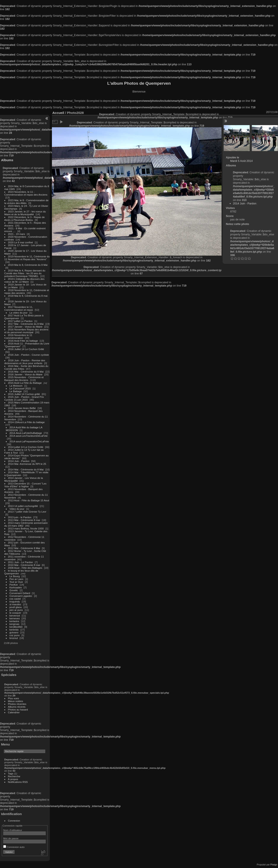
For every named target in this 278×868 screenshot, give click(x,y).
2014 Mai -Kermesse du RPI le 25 (27, 464)
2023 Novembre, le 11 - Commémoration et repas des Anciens (26, 193)
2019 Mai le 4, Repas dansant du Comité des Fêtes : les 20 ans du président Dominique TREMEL (25, 273)
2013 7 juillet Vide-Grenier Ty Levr (27, 512)
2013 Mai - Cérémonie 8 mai (24, 520)
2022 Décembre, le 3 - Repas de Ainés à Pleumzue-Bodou (25, 218)
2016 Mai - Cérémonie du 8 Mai (26, 372)
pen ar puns (16, 610)
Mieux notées (16, 701)
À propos (13, 779)
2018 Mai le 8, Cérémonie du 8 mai (28, 296)
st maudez (15, 604)
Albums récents (17, 707)
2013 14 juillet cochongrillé (23, 506)
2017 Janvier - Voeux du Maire (25, 327)
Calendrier (14, 712)
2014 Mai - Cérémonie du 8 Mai (26, 469)
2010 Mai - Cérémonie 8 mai (24, 565)
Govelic (14, 590)
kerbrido (14, 630)
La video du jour (19, 313)
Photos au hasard (18, 710)
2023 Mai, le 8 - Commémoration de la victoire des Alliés (26, 202)
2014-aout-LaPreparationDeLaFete (29, 441)
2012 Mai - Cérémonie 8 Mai (24, 548)
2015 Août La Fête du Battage (25, 383)
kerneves (15, 618)
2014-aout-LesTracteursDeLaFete (29, 436)
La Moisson (16, 386)
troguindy (15, 601)
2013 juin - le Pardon (20, 517)
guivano (14, 632)
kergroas (14, 624)
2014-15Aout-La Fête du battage (26, 422)
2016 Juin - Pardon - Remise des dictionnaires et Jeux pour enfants (25, 362)
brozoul (14, 638)
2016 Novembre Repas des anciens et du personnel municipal (26, 331)
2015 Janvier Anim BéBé (22, 408)
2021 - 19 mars (17, 234)
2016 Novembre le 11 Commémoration (18, 336)
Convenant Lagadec (21, 596)
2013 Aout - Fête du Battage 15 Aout (29, 500)
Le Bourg (15, 576)
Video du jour (17, 509)
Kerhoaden (16, 587)
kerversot (15, 616)
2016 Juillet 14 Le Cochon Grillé (26, 349)
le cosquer (15, 613)
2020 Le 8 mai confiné (21, 242)
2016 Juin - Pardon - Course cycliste (29, 355)
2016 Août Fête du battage (23, 341)
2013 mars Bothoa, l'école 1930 (26, 528)
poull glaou (16, 607)
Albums (7, 160)
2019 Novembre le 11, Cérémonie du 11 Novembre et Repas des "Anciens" (27, 258)
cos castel (15, 599)
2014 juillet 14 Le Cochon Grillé (26, 447)
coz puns (15, 635)
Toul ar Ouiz (16, 582)
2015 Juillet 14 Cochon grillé (24, 394)
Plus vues (14, 698)
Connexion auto (14, 847)
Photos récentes (17, 704)
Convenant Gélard (20, 593)
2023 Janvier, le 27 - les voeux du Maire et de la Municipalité (25, 213)
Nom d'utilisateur (13, 830)
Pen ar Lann (16, 579)
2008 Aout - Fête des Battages (25, 568)
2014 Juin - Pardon (19, 461)
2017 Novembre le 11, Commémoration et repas (19, 308)
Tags (11, 773)
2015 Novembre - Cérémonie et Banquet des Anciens (24, 379)
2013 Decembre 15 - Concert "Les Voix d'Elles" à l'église (25, 485)
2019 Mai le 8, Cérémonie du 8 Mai (28, 265)
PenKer (14, 585)
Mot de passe (11, 838)
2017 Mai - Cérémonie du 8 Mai (26, 324)
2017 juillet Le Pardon (20, 321)
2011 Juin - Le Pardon (21, 562)
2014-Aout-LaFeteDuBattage (26, 433)
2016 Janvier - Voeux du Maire (25, 374)
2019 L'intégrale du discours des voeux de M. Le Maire (24, 280)
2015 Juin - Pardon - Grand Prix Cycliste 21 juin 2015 (24, 398)
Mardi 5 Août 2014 (241, 161)
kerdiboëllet (16, 627)
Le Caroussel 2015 (20, 388)
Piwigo (274, 865)
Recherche (14, 776)
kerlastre (14, 621)
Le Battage (16, 391)
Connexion (14, 821)
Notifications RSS (18, 782)
